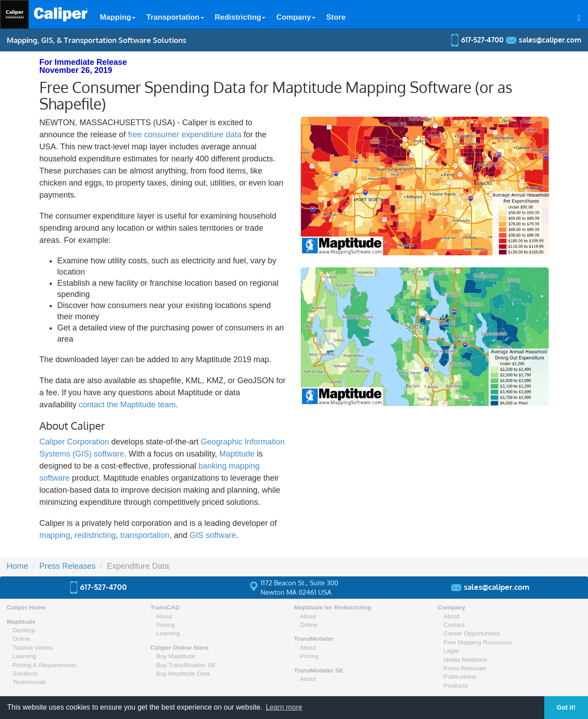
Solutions (25, 674)
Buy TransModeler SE (186, 665)
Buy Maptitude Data (183, 674)
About (164, 616)
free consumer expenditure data (185, 135)
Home (17, 566)
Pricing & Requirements (44, 665)
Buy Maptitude (176, 656)
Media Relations (465, 660)
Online (21, 639)
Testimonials (29, 682)
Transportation (175, 17)
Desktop (24, 630)
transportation (145, 535)
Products (456, 686)
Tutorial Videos (33, 648)
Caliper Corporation (74, 442)
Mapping (118, 17)
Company (296, 17)
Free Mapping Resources (478, 642)
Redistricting (240, 17)
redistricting (95, 535)
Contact (454, 625)
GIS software (213, 535)
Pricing (166, 625)
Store (336, 17)
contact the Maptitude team (127, 405)
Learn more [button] (284, 707)
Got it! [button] (566, 707)
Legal (451, 651)
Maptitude (237, 454)
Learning (24, 656)
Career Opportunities (472, 633)
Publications (460, 677)
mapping (55, 535)
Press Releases (67, 566)
